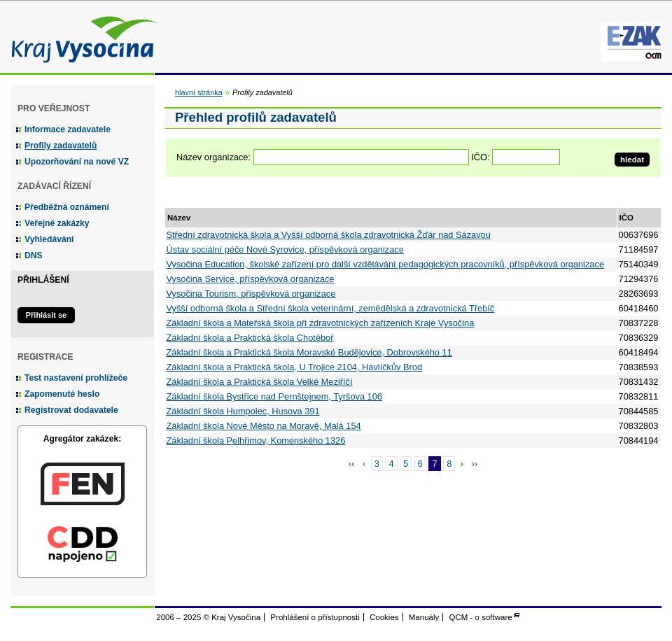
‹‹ (352, 464)
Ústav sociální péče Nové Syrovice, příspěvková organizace (285, 249)
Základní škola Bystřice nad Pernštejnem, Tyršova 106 (274, 396)
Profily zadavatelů (61, 146)
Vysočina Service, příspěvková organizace (251, 279)
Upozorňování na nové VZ (77, 162)
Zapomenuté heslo (62, 394)
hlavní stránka (199, 92)
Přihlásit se (46, 315)
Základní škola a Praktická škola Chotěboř (250, 338)
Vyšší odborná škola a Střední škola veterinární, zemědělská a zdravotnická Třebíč (331, 308)
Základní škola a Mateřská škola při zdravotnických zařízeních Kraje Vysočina (321, 323)
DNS (34, 255)
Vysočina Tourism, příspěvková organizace (251, 294)
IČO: (480, 157)
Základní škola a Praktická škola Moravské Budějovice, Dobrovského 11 (309, 352)
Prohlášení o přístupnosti (315, 617)
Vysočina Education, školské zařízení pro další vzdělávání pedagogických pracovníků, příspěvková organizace (386, 264)
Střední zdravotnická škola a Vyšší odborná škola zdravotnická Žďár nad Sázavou (329, 235)
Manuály (424, 617)
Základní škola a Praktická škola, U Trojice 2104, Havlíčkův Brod (295, 367)
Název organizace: (213, 157)
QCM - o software (481, 617)
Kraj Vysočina (80, 37)
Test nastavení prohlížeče (76, 378)
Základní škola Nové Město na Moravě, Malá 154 (264, 426)
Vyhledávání (49, 239)
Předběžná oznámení (67, 207)
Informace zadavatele (68, 129)
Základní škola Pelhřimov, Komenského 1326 (256, 441)
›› (475, 464)
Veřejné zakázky (57, 223)
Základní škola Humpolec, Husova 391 (243, 411)
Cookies (384, 617)
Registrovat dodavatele (71, 410)
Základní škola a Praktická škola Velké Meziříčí (260, 382)
